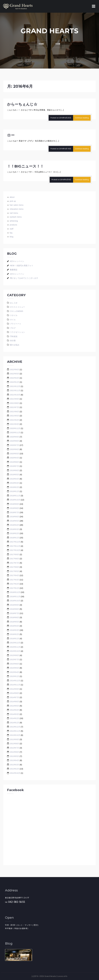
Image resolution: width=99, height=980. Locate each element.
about (12, 197)
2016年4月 (15, 626)
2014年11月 (15, 685)
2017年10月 (15, 550)
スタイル (14, 315)
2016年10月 (15, 601)
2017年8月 (15, 559)
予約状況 (14, 336)
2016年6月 (15, 617)
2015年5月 (15, 668)
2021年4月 (15, 420)
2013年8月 (15, 744)
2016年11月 (15, 597)
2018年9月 (15, 504)
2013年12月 (15, 727)
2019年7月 (15, 466)
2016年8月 (15, 609)
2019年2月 (15, 487)
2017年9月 (15, 554)
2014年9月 (15, 689)
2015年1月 (15, 676)
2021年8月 (15, 403)
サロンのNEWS (17, 311)
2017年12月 (15, 542)
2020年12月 (15, 428)
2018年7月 (15, 512)
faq (11, 233)
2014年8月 (15, 693)
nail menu (14, 213)
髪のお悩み (15, 345)
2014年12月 (15, 681)
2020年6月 (15, 449)
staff (12, 229)
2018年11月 (15, 496)
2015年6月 (15, 664)
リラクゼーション (18, 332)
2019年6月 (15, 470)
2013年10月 (15, 735)
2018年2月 (15, 533)
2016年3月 (15, 630)
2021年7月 (15, 407)
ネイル (13, 320)
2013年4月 (15, 760)
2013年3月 (15, 765)
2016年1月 (15, 639)
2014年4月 (15, 710)
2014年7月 (15, 697)
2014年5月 (15, 706)
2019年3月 (15, 483)
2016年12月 (15, 592)
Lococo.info (62, 976)
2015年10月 (15, 651)
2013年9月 (15, 739)
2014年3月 (15, 714)
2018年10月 (15, 500)
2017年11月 (15, 546)
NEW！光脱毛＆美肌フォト (22, 266)
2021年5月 (15, 416)
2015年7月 (15, 659)
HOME (41, 44)
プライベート (16, 324)
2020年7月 (15, 445)
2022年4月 (15, 378)
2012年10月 (15, 773)
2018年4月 (15, 525)
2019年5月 (15, 475)
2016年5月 (15, 622)
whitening (14, 221)
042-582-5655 (17, 902)
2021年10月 (15, 395)
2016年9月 (15, 605)
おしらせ (14, 303)
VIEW (58, 44)
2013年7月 (15, 748)
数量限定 (14, 270)
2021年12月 (15, 386)
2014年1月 (15, 723)
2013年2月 (15, 769)
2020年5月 (15, 454)
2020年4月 (15, 458)
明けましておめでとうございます (24, 278)
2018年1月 (15, 538)
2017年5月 (15, 571)
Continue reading (82, 118)
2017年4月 (15, 575)
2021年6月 (15, 412)
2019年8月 (15, 462)
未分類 (13, 341)
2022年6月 (15, 370)
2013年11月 (15, 731)
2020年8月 (15, 441)
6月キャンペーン (17, 261)
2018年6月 (15, 517)
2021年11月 (15, 390)
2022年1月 (15, 382)
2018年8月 (15, 508)
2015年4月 (15, 672)
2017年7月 (15, 563)
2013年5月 (15, 756)
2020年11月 (15, 433)
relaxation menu (17, 209)
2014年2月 (15, 718)
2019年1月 (15, 491)
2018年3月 (15, 529)
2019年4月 (15, 479)
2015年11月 (15, 647)
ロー (11, 135)
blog (11, 237)
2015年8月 (15, 655)
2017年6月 (15, 567)
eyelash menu (16, 217)
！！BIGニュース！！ (25, 166)
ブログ (13, 328)
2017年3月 (15, 580)
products (13, 225)
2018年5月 (15, 521)
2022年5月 (15, 374)
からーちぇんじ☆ (22, 104)
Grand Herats (50, 976)
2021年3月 (15, 424)
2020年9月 (15, 437)
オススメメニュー (18, 307)
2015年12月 (15, 643)
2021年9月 (15, 399)
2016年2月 (15, 634)
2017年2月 (15, 584)
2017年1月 (15, 588)
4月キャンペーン (17, 274)
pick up (13, 201)
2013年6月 (15, 752)
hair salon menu (17, 205)
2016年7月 (15, 613)
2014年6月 (15, 702)
